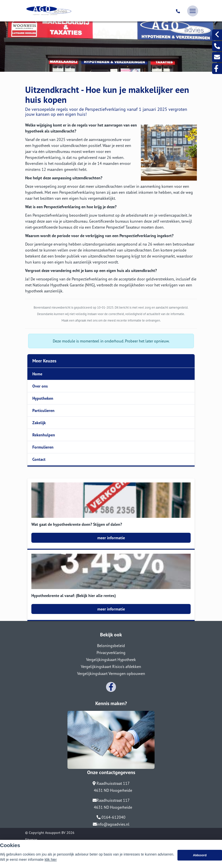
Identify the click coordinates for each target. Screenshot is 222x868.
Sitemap (31, 840)
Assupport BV (55, 833)
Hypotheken (43, 398)
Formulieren (43, 447)
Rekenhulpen (44, 435)
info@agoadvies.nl (111, 824)
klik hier (51, 860)
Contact (39, 459)
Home (37, 374)
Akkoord (200, 855)
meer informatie (111, 538)
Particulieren (43, 410)
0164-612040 (111, 817)
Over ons (40, 386)
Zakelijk (39, 423)
